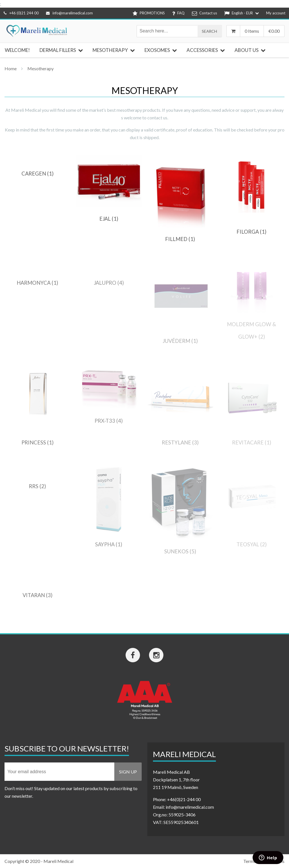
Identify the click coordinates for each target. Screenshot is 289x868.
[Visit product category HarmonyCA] (37, 283)
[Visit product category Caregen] (37, 174)
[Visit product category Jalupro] (109, 283)
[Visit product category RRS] (37, 486)
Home (11, 68)
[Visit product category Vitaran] (37, 595)
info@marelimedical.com (69, 13)
